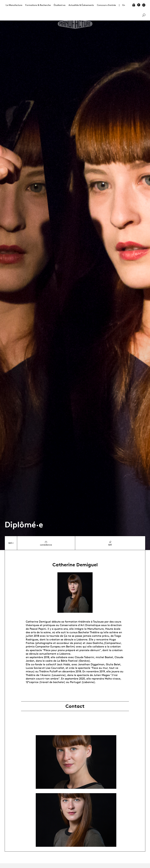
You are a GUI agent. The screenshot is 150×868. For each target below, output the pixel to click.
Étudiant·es (60, 5)
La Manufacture (14, 5)
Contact (75, 706)
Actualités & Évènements (81, 5)
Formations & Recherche (38, 5)
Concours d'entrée (106, 5)
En (124, 5)
